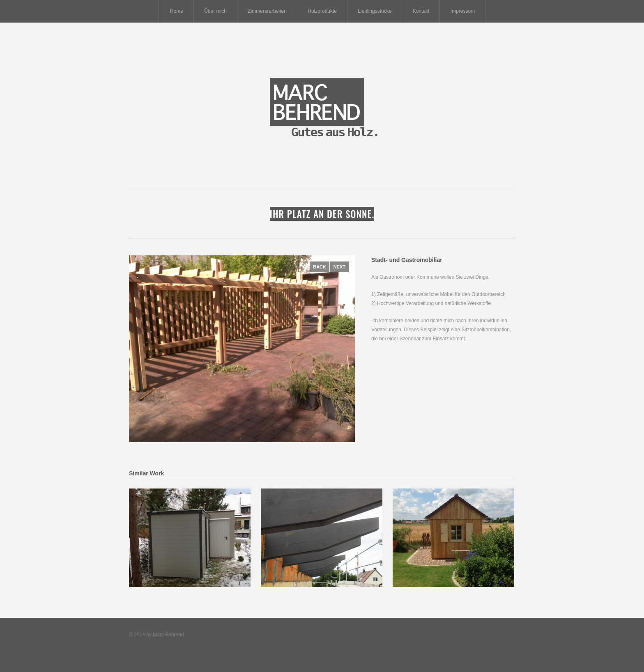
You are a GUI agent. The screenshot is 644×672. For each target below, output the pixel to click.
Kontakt (421, 11)
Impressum (463, 11)
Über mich (215, 11)
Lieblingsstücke (375, 11)
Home (177, 11)
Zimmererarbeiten (267, 11)
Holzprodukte (322, 11)
